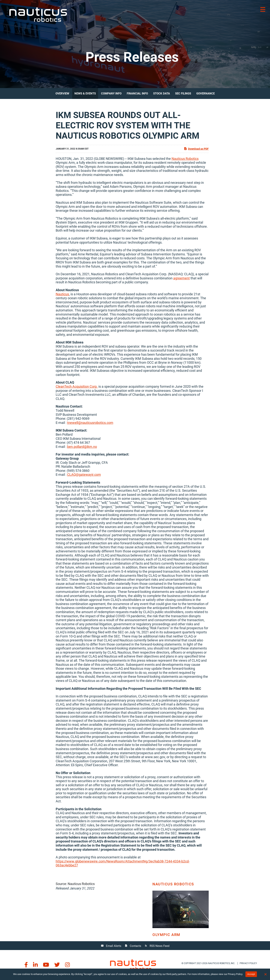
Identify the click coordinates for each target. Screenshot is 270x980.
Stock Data (162, 94)
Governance (205, 94)
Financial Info (137, 94)
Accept (251, 974)
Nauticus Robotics (185, 159)
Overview (62, 94)
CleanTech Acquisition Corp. (77, 386)
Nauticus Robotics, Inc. (222, 963)
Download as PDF (196, 149)
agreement (181, 278)
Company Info (111, 94)
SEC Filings (183, 94)
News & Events (85, 94)
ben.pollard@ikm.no (82, 447)
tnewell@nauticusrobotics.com (90, 423)
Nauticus (62, 294)
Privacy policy (248, 963)
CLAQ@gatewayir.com (84, 475)
